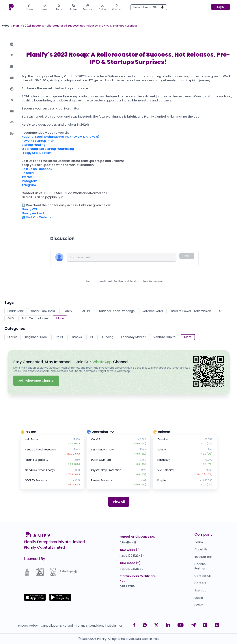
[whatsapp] (12, 137)
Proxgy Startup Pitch (37, 153)
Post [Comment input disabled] (187, 256)
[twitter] (12, 59)
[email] (12, 115)
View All (119, 502)
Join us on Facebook (37, 169)
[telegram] (12, 104)
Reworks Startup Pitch (38, 141)
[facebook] (12, 70)
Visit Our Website (39, 217)
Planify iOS (29, 209)
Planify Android (33, 213)
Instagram (29, 181)
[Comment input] (122, 257)
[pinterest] (12, 93)
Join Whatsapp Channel (36, 381)
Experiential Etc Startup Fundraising (48, 149)
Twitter (27, 177)
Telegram (29, 185)
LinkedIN (28, 173)
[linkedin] (12, 48)
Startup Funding (33, 145)
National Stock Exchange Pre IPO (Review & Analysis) (60, 137)
